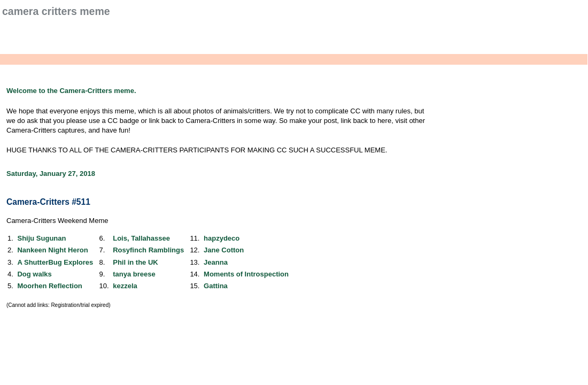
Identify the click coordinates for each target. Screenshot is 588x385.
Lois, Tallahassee (141, 238)
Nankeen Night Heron (52, 250)
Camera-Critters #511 (48, 202)
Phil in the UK (136, 262)
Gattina (216, 286)
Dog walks (34, 274)
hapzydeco (222, 238)
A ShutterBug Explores (55, 262)
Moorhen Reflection (49, 286)
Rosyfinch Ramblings (148, 250)
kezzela (125, 286)
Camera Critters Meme (56, 11)
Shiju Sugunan (41, 238)
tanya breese (134, 274)
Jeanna (216, 262)
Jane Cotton (224, 250)
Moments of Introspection (246, 274)
